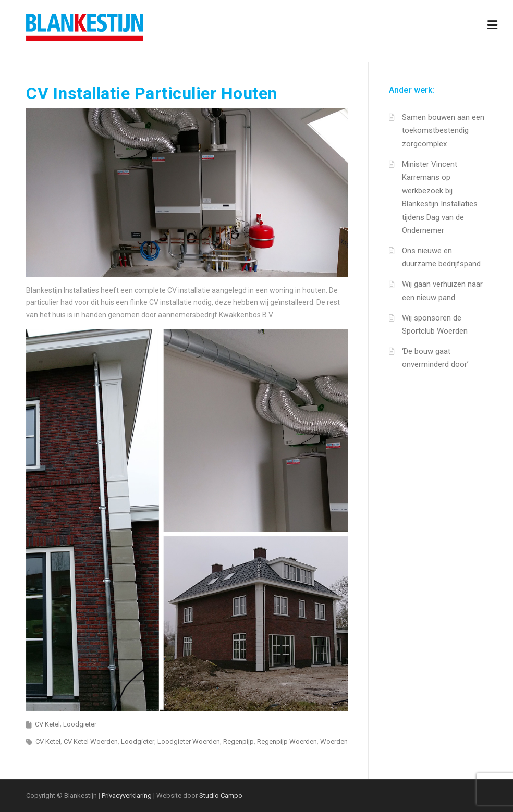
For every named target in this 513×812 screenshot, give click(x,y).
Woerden (334, 741)
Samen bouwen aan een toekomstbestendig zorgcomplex (443, 131)
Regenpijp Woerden (287, 741)
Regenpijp (239, 741)
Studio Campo (221, 796)
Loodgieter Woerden (189, 741)
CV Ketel (47, 724)
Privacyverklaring (127, 796)
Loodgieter (80, 724)
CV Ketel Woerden (91, 741)
